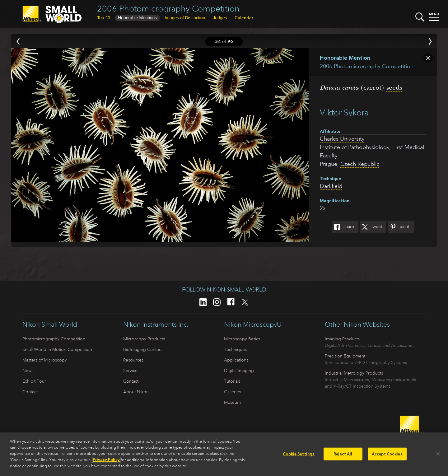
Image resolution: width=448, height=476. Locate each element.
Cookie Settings (299, 456)
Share (343, 227)
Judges (220, 18)
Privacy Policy (106, 462)
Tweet (371, 227)
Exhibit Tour (34, 381)
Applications (236, 360)
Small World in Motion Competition (57, 349)
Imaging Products (342, 339)
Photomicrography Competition (54, 339)
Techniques (235, 349)
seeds (394, 87)
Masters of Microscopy (45, 360)
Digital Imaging (239, 371)
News (28, 371)
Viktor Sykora (344, 112)
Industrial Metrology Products (354, 373)
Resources (133, 360)
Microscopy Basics (242, 339)
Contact (30, 392)
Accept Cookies (387, 456)
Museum (232, 402)
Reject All (343, 456)
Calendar (244, 18)
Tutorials (232, 381)
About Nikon (136, 392)
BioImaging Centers (143, 349)
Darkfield (331, 186)
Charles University (342, 139)
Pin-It (398, 227)
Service (130, 371)
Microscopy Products (144, 339)
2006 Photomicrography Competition (168, 9)
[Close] (438, 455)
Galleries (232, 392)
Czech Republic (360, 164)
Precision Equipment (345, 356)
